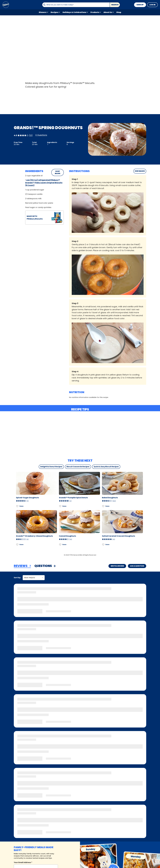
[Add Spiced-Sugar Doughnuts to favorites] (17, 506)
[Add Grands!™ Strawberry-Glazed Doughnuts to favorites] (17, 544)
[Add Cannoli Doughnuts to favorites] (60, 544)
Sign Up (140, 5)
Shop (119, 12)
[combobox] (76, 5)
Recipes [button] (55, 12)
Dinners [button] (43, 12)
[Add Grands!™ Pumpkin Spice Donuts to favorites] (60, 506)
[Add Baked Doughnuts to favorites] (103, 506)
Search (115, 5)
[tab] (22, 566)
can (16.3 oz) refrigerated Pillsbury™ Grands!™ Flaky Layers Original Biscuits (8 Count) (44, 183)
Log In (152, 5)
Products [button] (95, 12)
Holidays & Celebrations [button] (74, 12)
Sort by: (17, 578)
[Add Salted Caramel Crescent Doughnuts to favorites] (103, 544)
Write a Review (117, 566)
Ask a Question (137, 566)
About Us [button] (108, 12)
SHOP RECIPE (58, 172)
